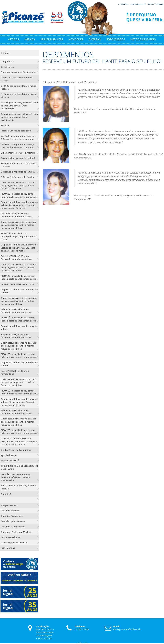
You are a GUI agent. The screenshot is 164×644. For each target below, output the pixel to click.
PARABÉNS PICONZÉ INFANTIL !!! (17, 283)
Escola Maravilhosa (11, 537)
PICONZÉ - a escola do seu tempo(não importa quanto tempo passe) (19, 236)
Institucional (155, 3)
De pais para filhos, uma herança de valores (19, 290)
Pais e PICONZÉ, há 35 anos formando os (15, 372)
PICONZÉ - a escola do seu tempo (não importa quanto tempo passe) (19, 195)
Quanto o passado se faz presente (18, 71)
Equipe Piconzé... (9, 505)
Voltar (6, 52)
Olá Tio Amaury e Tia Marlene (16, 449)
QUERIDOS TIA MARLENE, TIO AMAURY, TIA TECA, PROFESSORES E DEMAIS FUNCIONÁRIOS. (19, 441)
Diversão (95, 39)
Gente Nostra (8, 66)
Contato (123, 3)
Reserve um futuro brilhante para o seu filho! (19, 164)
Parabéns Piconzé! (10, 510)
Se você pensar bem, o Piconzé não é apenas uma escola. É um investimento (20, 105)
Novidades (76, 39)
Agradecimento (9, 454)
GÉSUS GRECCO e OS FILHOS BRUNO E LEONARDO (19, 467)
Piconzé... (6, 125)
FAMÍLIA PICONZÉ (10, 460)
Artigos (13, 39)
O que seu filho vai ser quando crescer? (16, 78)
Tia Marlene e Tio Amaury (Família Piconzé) (18, 486)
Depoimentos (138, 3)
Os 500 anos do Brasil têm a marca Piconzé (19, 87)
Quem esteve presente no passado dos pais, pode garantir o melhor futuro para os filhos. (19, 185)
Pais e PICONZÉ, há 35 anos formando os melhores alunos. (17, 214)
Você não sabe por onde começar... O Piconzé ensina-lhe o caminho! (19, 137)
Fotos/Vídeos (116, 39)
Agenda (30, 39)
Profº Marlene (8, 547)
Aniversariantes (52, 39)
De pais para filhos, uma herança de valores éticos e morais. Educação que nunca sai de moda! (19, 205)
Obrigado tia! (8, 61)
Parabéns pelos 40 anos (13, 521)
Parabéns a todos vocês (13, 526)
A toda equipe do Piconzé (14, 542)
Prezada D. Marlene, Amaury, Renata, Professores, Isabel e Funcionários (16, 476)
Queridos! (6, 493)
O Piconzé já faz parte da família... (18, 171)
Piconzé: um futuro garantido (16, 130)
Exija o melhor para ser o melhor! (18, 152)
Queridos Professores (12, 515)
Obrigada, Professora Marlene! (16, 531)
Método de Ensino (143, 39)
